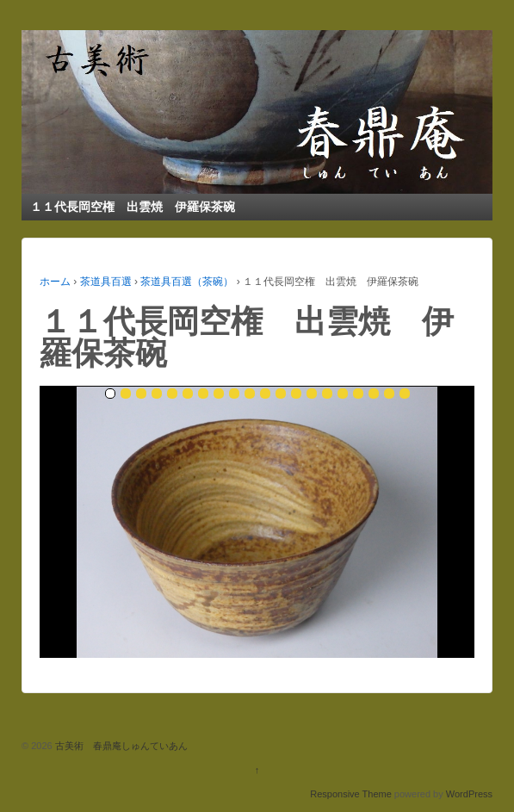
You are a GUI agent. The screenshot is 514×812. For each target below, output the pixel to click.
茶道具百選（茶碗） (187, 282)
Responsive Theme (351, 794)
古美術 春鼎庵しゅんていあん (120, 746)
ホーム (55, 282)
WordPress (469, 794)
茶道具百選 (106, 282)
